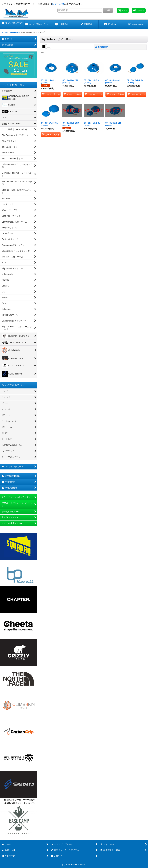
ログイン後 (58, 4)
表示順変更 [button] (101, 47)
